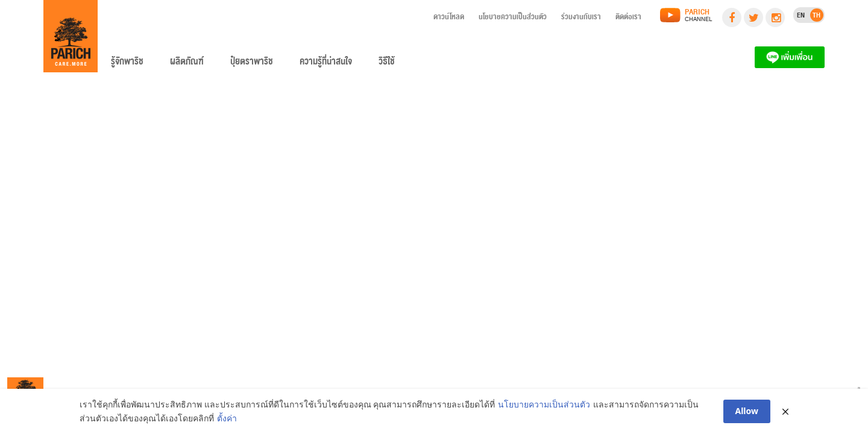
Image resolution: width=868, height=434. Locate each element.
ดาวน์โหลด (449, 19)
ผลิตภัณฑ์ (187, 64)
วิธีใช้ (387, 64)
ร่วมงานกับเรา (581, 19)
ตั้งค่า (227, 419)
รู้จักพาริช (127, 64)
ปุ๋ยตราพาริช (252, 64)
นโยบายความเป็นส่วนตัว (513, 19)
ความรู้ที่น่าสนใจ (326, 64)
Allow (747, 411)
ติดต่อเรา (628, 19)
